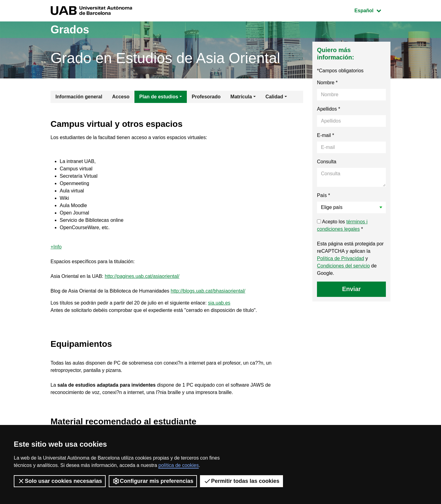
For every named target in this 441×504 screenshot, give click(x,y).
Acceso (121, 97)
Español (372, 10)
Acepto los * (342, 225)
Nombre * (327, 83)
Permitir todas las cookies (241, 481)
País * (324, 195)
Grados (70, 30)
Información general (79, 97)
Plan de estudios (159, 97)
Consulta (327, 162)
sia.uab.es (219, 303)
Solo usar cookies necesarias (60, 481)
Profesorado (206, 97)
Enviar (351, 289)
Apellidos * (329, 109)
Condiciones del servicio (343, 266)
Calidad (274, 97)
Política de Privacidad (341, 258)
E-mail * (326, 135)
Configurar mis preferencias (153, 481)
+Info (56, 247)
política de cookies (179, 465)
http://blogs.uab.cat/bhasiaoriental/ (208, 291)
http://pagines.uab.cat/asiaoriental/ (142, 276)
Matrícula (241, 97)
